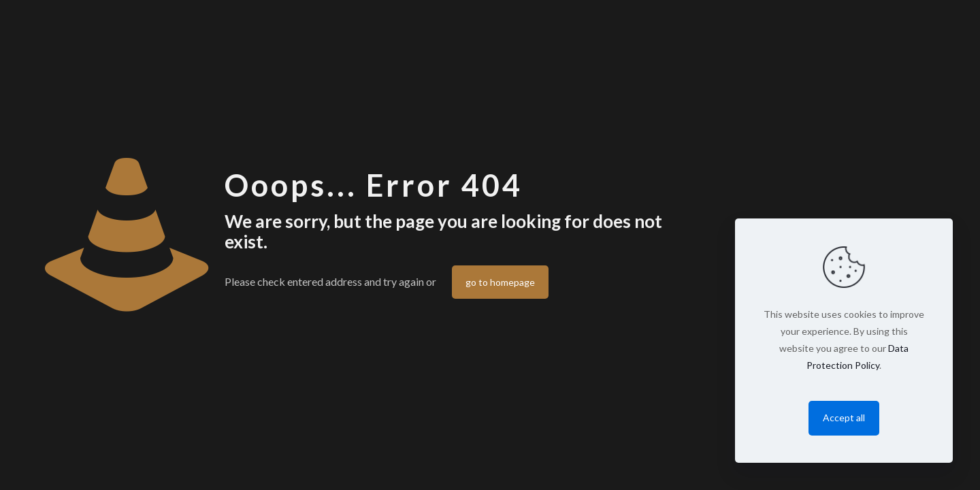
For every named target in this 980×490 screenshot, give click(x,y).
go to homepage (500, 282)
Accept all (844, 418)
